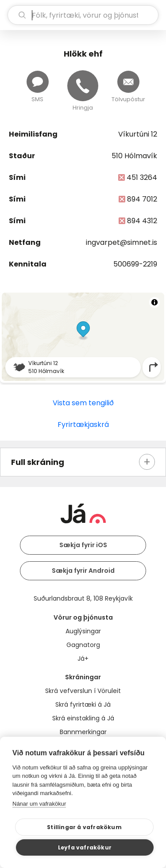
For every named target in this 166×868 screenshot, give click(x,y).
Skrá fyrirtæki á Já (83, 704)
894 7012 (142, 199)
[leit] (83, 15)
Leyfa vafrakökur (85, 847)
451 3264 (142, 177)
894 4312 (142, 221)
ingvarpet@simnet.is (122, 242)
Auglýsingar (83, 631)
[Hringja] (83, 86)
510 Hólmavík (134, 156)
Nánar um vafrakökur (39, 804)
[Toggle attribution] (154, 302)
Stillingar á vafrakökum (84, 827)
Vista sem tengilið (83, 403)
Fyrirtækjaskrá (83, 424)
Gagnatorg (83, 645)
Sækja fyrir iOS (83, 545)
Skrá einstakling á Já (83, 718)
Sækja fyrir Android (83, 571)
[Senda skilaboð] (38, 82)
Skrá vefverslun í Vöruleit (83, 691)
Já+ (83, 659)
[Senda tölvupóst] (128, 82)
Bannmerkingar (83, 732)
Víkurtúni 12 (138, 134)
